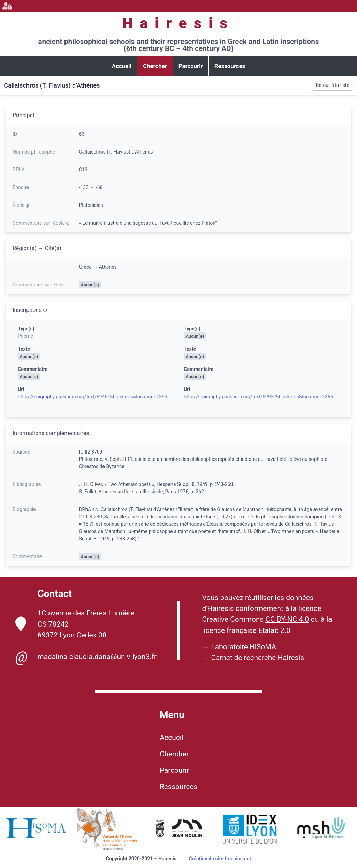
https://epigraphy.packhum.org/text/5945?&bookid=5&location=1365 (92, 397)
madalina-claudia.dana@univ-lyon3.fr (86, 657)
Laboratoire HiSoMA (244, 647)
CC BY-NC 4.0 (287, 619)
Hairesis (178, 23)
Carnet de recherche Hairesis (257, 658)
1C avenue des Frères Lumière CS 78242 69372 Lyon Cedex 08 (75, 624)
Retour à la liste (333, 85)
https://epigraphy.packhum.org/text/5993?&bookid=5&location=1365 (258, 397)
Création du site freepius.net (220, 859)
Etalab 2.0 (274, 630)
